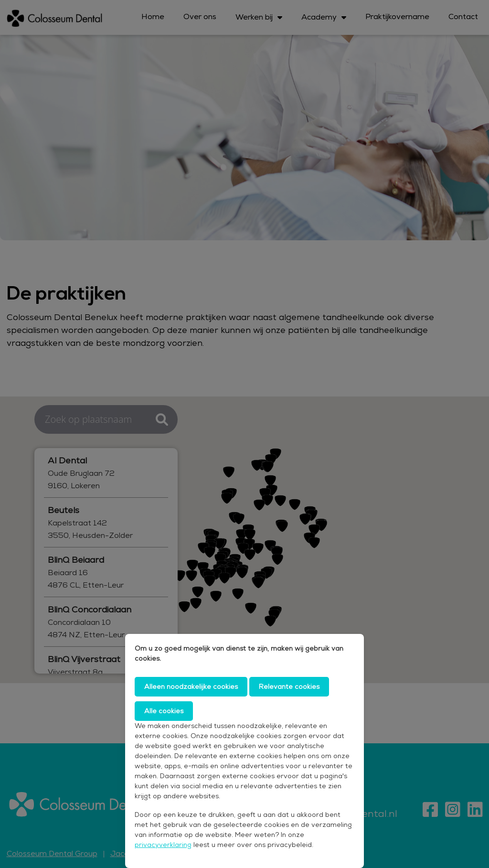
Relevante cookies (289, 686)
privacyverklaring (163, 845)
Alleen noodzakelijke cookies (191, 686)
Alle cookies (164, 711)
